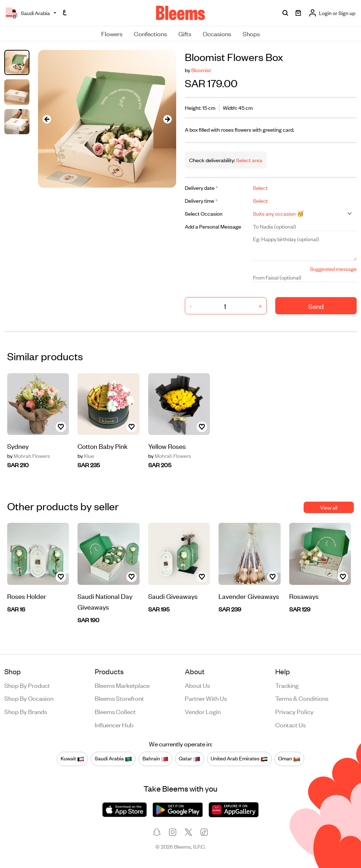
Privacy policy (294, 711)
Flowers (112, 33)
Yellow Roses (167, 446)
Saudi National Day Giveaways (105, 601)
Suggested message (333, 269)
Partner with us (206, 698)
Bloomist (201, 70)
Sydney (18, 446)
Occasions (217, 33)
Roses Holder (27, 596)
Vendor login (203, 711)
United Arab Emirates (239, 759)
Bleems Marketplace (122, 685)
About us (197, 685)
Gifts (185, 33)
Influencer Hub (114, 724)
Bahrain (155, 759)
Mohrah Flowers (29, 456)
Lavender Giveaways (249, 596)
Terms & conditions (302, 698)
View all (329, 507)
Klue (86, 456)
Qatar (189, 759)
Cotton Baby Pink (103, 446)
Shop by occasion (29, 698)
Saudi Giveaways (173, 596)
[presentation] (47, 119)
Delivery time (201, 200)
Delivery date (201, 187)
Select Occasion (204, 213)
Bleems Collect (115, 711)
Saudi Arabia (113, 759)
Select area (249, 160)
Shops (251, 33)
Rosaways (304, 596)
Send (316, 306)
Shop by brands (26, 711)
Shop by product (27, 685)
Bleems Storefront (119, 698)
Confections (150, 33)
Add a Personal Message (213, 226)
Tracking (287, 685)
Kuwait (72, 759)
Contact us (290, 724)
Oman (289, 759)
